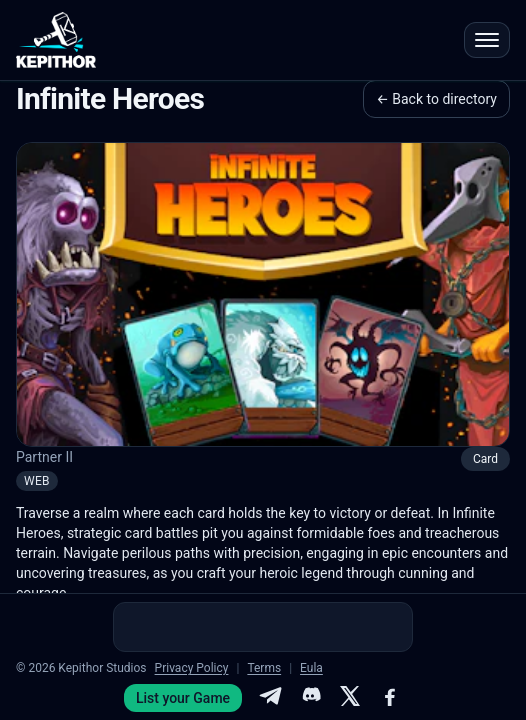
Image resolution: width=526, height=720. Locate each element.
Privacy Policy (192, 668)
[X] (350, 698)
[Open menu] (487, 40)
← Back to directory (436, 99)
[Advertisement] (263, 627)
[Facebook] (390, 698)
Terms (264, 668)
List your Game (183, 698)
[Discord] (310, 698)
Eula (311, 668)
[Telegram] (270, 698)
